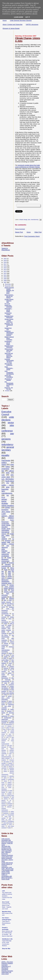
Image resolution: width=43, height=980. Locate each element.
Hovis (3, 736)
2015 (5, 268)
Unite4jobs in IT (6, 966)
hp (13, 539)
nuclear (10, 805)
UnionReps (5, 969)
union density (6, 627)
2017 (5, 264)
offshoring (5, 547)
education (5, 527)
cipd (3, 786)
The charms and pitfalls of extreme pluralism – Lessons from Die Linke (7, 896)
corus (3, 787)
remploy (4, 671)
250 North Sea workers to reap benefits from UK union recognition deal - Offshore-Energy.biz (7, 850)
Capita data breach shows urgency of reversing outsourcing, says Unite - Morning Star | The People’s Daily (8, 866)
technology (5, 721)
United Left (6, 552)
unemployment (6, 566)
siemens (4, 653)
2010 (5, 277)
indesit (3, 713)
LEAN (3, 745)
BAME (3, 632)
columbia (4, 708)
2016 (5, 266)
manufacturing (35, 220)
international (5, 532)
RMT (10, 753)
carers (3, 784)
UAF (3, 665)
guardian (9, 794)
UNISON (4, 539)
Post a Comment (20, 229)
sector (11, 423)
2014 (5, 270)
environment (5, 561)
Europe (4, 568)
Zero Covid (6, 902)
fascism (4, 666)
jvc (10, 800)
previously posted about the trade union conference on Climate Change (28, 166)
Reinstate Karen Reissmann (9, 317)
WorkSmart (5, 968)
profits (5, 623)
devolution (4, 789)
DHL (4, 729)
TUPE (3, 537)
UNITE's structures (32, 24)
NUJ (13, 660)
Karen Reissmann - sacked (9, 368)
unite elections (8, 418)
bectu (10, 701)
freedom (9, 711)
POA (10, 691)
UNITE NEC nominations (9, 376)
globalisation (5, 582)
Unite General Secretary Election (21, 20)
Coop (12, 657)
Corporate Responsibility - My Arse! (9, 360)
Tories (6, 570)
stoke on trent (6, 820)
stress (10, 653)
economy (5, 510)
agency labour (8, 516)
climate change (23, 220)
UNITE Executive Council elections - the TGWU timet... (9, 290)
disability (5, 503)
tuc (8, 495)
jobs (29, 220)
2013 (5, 271)
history (3, 795)
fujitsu (8, 467)
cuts (3, 475)
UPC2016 (5, 595)
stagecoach (5, 719)
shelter (9, 625)
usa (13, 655)
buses (3, 704)
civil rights (8, 706)
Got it (28, 17)
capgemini (11, 704)
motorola (4, 805)
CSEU (8, 728)
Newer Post (19, 232)
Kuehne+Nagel (5, 744)
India (6, 683)
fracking (12, 666)
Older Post (38, 232)
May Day (10, 745)
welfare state (6, 542)
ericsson (4, 617)
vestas (6, 657)
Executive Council (6, 413)
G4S (13, 729)
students (4, 821)
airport (10, 696)
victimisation (5, 530)
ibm (11, 597)
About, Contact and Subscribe (13, 24)
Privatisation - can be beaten (8, 343)
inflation (11, 518)
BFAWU (10, 726)
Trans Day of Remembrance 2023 (6, 923)
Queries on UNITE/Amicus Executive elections (9, 333)
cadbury (10, 782)
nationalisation (6, 650)
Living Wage (5, 660)
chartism (10, 784)
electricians (4, 790)
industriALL (6, 797)
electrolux (8, 615)
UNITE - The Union (7, 962)
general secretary (8, 449)
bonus (5, 781)
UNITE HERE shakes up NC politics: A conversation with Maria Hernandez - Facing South (7, 875)
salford (10, 673)
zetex (10, 828)
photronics (6, 813)
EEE (10, 575)
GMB (5, 731)
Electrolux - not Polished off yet (9, 325)
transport (11, 723)
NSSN (10, 576)
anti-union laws (8, 476)
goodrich (4, 642)
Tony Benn (6, 761)
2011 (5, 275)
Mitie (10, 747)
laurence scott (6, 802)
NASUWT (6, 689)
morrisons (10, 803)
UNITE (10, 766)
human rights (11, 795)
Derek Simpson (9, 588)
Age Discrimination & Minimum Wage (9, 384)
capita (10, 665)
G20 (9, 729)
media (3, 647)
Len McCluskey (8, 479)
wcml (10, 824)
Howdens (9, 736)
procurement (11, 815)
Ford (12, 590)
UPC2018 (4, 768)
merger (12, 585)
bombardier (11, 779)
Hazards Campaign (7, 971)
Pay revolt (7, 304)
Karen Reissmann (8, 521)
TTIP (11, 694)
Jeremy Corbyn (9, 592)
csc (13, 614)
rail (11, 670)
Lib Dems (5, 635)
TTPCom (12, 760)
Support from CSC (8, 329)
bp (11, 781)
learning (4, 620)
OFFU (3, 607)
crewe (10, 787)
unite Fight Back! (8, 823)
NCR (3, 749)
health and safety (8, 535)
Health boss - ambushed (8, 306)
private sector (6, 529)
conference (7, 431)
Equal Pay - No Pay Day (9, 388)
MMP (12, 688)
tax (2, 655)
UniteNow (11, 768)
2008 (5, 281)
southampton (8, 718)
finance (3, 792)
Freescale (8, 680)
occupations (5, 622)
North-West (10, 481)
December (8, 284)
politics (4, 463)
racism (12, 716)
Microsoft (4, 747)
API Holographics (8, 724)
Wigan (5, 771)
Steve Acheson (6, 758)
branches (5, 489)
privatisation (5, 556)
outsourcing (5, 554)
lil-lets (8, 714)
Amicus (4, 534)
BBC (5, 600)
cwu (8, 546)
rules (12, 465)
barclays (4, 701)
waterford (4, 824)
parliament (4, 716)
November (8, 286)
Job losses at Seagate (8, 379)
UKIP (5, 766)
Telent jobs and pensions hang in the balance (9, 355)
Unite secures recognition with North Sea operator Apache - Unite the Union (7, 842)
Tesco (3, 696)
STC (10, 755)
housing (11, 563)
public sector (8, 485)
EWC (5, 658)
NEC (3, 491)
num (3, 807)
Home (5, 20)
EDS (6, 590)
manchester (6, 460)
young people (6, 525)
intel (13, 797)
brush (3, 782)
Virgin (5, 770)
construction (5, 524)
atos (11, 778)
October (8, 391)
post (13, 622)
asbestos (12, 776)
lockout (3, 803)
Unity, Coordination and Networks (9, 372)
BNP (10, 600)
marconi (6, 668)
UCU (3, 578)
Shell (10, 663)
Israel (10, 658)
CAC (3, 728)
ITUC (7, 737)
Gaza (3, 576)
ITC (8, 483)
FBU (13, 678)
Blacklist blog (6, 911)
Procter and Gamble (8, 693)
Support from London (8, 314)
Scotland (11, 607)
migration (8, 564)
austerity (4, 597)
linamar (6, 643)
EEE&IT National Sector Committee (9, 338)
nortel (12, 668)
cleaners (9, 786)
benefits (3, 779)
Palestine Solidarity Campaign (7, 964)
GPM (3, 604)
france (10, 792)
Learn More (19, 17)
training (12, 599)
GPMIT (8, 508)
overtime (4, 808)
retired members (8, 506)
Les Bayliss (8, 605)
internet (6, 799)
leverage (12, 713)
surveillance (11, 821)
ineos (10, 618)
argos (3, 638)
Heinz (10, 633)
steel (10, 818)
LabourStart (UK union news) (6, 973)
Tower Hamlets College (8, 765)
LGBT (4, 514)
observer (9, 807)
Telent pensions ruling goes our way (9, 350)
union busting (9, 587)
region (4, 465)
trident (3, 675)
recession (8, 541)
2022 (5, 259)
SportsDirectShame (6, 757)
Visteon (9, 578)
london (4, 585)
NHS (8, 473)
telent (3, 599)
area (8, 487)
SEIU (3, 755)
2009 (5, 279)
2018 (5, 262)
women (4, 499)
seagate (3, 818)
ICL (13, 681)
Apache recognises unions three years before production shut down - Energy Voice (7, 858)
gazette (4, 563)
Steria (12, 568)
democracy (5, 580)
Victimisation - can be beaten (8, 310)
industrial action (7, 583)
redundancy (7, 444)
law (3, 471)
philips (12, 811)
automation (5, 699)
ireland (12, 642)
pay (12, 434)
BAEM (4, 501)
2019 (5, 260)
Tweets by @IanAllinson (6, 249)
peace (5, 670)
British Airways (6, 602)
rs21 (3, 891)
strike (3, 549)
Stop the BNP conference (8, 364)
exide (11, 790)
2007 (5, 282)
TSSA (5, 694)
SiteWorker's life (7, 939)
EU (2, 558)
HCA (10, 734)
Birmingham (5, 678)
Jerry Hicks (6, 512)
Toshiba (10, 763)
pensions (6, 439)
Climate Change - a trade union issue (9, 320)
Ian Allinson (10, 604)
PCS (3, 497)
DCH (13, 728)
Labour (11, 471)
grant (3, 794)
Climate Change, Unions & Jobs (9, 301)
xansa (3, 826)
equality (5, 455)
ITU (2, 737)
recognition (5, 652)
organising (5, 469)
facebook (4, 709)
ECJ (3, 575)
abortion (12, 771)
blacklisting (5, 559)
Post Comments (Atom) (32, 236)
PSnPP (6, 661)
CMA (9, 573)
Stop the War (6, 948)
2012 (5, 273)
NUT (8, 593)
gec (11, 640)
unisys (8, 655)
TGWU (9, 558)
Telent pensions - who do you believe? (9, 296)
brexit (3, 703)
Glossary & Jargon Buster (11, 28)
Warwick (12, 770)
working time (6, 628)
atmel (5, 778)
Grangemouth (5, 681)
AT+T (3, 726)
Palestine (4, 551)
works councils (6, 630)
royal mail (8, 816)
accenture (4, 776)
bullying (10, 703)
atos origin (6, 698)
